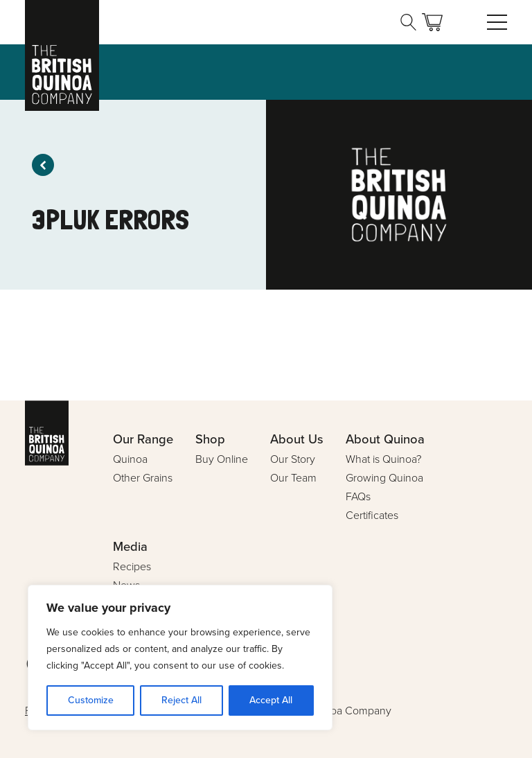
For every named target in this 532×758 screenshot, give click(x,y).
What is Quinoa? (383, 459)
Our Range (143, 439)
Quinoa (130, 459)
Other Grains (143, 478)
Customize (91, 700)
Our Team (293, 478)
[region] (180, 658)
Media (130, 546)
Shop (210, 439)
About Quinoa (385, 439)
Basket (432, 22)
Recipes (132, 566)
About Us (297, 439)
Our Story (293, 459)
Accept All (271, 700)
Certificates (372, 515)
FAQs (358, 496)
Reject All (181, 700)
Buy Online (222, 459)
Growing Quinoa (384, 478)
